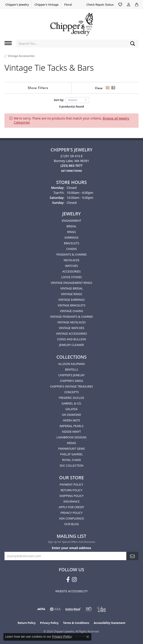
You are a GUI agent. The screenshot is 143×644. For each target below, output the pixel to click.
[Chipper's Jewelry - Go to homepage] (71, 23)
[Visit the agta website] (41, 609)
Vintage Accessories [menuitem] (71, 334)
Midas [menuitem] (71, 443)
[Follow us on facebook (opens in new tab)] (68, 580)
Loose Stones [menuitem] (71, 277)
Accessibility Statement (109, 623)
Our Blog (72, 524)
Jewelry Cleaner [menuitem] (71, 345)
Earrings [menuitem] (71, 237)
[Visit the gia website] (55, 609)
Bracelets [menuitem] (71, 243)
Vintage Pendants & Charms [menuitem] (71, 317)
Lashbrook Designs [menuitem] (72, 437)
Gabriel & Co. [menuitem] (72, 403)
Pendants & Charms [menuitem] (71, 254)
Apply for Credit (71, 507)
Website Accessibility (71, 591)
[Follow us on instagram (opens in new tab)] (74, 580)
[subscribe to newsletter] (132, 556)
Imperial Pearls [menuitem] (71, 426)
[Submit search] (133, 43)
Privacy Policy (71, 513)
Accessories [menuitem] (71, 271)
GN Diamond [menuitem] (72, 415)
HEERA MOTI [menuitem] (71, 420)
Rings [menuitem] (71, 232)
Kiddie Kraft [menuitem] (71, 432)
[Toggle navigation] (8, 43)
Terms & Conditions (76, 623)
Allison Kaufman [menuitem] (71, 364)
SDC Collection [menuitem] (71, 465)
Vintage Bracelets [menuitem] (71, 305)
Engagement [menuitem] (71, 221)
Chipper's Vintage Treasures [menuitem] (71, 386)
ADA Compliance (71, 518)
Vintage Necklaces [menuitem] (71, 322)
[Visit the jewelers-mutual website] (73, 609)
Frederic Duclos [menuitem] (71, 398)
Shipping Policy (71, 496)
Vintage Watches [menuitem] (72, 328)
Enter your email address (71, 548)
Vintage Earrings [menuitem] (71, 300)
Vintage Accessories (21, 56)
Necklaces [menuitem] (71, 260)
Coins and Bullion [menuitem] (71, 339)
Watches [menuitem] (71, 266)
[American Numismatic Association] (101, 609)
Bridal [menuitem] (72, 226)
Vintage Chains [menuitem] (71, 311)
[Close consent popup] (88, 637)
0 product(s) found (71, 107)
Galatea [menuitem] (71, 409)
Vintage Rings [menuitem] (71, 294)
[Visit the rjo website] (89, 609)
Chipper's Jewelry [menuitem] (71, 375)
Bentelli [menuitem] (71, 369)
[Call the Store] (71, 166)
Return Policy (72, 490)
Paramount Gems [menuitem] (71, 449)
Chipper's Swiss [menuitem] (71, 381)
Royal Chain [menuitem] (71, 460)
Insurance (71, 501)
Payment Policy (72, 484)
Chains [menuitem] (72, 249)
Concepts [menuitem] (72, 392)
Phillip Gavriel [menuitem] (71, 454)
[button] (120, 5)
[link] (17, 5)
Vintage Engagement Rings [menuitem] (71, 283)
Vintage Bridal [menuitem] (71, 288)
